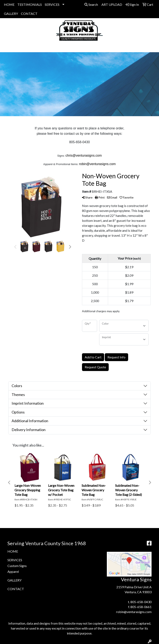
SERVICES (52, 4)
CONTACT (29, 14)
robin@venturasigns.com (134, 612)
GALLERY (11, 14)
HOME (9, 4)
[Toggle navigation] (6, 48)
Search (91, 4)
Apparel (13, 571)
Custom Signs (17, 566)
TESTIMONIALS (30, 4)
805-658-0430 (141, 602)
